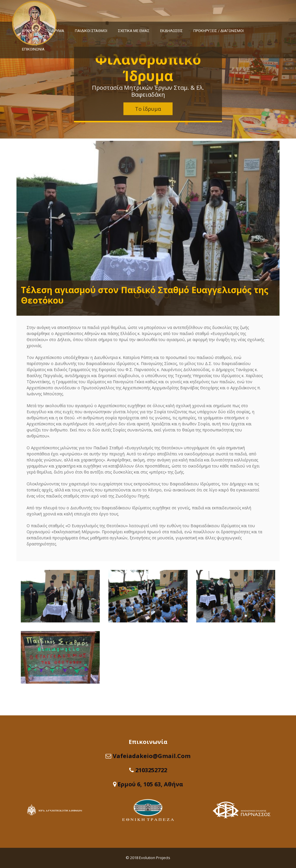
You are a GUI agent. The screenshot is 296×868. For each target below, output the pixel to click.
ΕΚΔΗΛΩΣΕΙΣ (171, 31)
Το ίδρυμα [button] (148, 109)
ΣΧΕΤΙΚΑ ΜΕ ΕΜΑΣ (134, 31)
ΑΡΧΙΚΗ (28, 31)
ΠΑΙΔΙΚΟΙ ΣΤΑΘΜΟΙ (91, 31)
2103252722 (151, 770)
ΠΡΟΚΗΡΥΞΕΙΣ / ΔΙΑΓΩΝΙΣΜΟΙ (219, 31)
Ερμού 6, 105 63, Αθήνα (150, 784)
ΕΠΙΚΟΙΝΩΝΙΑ (33, 49)
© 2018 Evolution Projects (148, 858)
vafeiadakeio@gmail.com (152, 756)
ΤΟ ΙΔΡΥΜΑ (55, 31)
